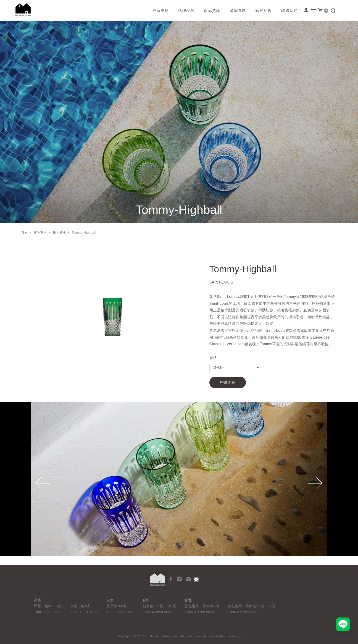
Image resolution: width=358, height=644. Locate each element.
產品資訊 (212, 11)
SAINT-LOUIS (221, 282)
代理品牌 (186, 11)
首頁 (25, 232)
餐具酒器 (59, 232)
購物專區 (238, 11)
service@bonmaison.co (225, 636)
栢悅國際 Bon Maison (23, 10)
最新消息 (161, 11)
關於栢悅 (264, 11)
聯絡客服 (228, 382)
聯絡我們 (290, 11)
